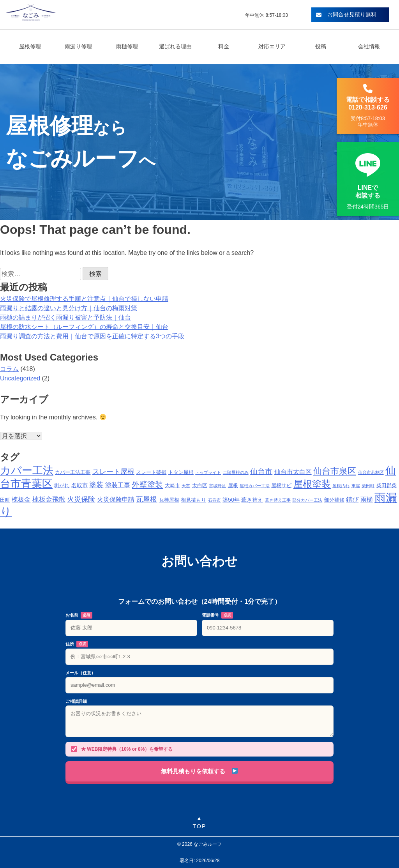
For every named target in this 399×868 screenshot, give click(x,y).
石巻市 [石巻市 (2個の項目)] (215, 500)
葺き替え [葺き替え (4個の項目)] (252, 500)
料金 (224, 46)
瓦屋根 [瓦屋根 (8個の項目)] (147, 499)
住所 (77, 644)
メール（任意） (80, 673)
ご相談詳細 (76, 701)
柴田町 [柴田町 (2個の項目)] (368, 486)
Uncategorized (20, 378)
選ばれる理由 (175, 46)
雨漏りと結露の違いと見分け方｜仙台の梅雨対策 (69, 308)
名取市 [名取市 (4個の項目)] (79, 485)
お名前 (79, 615)
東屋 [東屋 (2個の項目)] (356, 486)
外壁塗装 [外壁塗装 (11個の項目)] (147, 484)
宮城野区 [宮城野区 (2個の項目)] (217, 486)
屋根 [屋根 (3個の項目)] (233, 486)
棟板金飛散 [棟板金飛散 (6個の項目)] (49, 499)
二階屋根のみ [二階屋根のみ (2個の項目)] (236, 472)
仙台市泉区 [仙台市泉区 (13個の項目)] (335, 471)
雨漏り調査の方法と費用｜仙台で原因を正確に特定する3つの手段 (92, 336)
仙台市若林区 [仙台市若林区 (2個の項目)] (371, 472)
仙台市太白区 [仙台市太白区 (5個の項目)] (293, 472)
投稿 (321, 46)
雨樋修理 (127, 46)
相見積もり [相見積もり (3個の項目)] (193, 500)
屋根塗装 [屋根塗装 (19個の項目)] (312, 484)
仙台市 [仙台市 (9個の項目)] (261, 471)
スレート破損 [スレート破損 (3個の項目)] (151, 472)
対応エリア (272, 46)
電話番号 (217, 615)
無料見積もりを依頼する (199, 771)
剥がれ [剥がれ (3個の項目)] (62, 486)
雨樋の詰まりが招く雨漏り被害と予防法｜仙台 (65, 317)
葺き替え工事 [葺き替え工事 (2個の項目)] (278, 500)
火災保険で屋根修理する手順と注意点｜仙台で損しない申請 (84, 299)
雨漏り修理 (78, 46)
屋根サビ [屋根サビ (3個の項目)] (281, 486)
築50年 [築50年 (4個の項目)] (231, 500)
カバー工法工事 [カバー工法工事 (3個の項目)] (73, 472)
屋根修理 (30, 46)
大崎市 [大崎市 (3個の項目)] (172, 486)
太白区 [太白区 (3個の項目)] (200, 486)
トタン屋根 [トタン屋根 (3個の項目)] (181, 472)
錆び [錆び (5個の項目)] (352, 499)
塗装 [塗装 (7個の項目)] (96, 485)
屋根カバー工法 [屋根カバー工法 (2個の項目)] (255, 486)
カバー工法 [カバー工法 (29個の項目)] (27, 470)
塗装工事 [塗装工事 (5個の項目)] (118, 485)
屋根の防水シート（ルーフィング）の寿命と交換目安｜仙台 (84, 327)
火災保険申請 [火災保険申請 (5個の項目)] (116, 499)
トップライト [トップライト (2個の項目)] (208, 472)
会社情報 (369, 46)
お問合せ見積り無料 (346, 14)
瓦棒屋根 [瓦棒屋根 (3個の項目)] (169, 500)
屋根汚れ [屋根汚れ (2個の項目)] (341, 486)
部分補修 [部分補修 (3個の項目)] (334, 500)
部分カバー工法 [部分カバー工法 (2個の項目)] (307, 500)
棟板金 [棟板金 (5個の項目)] (21, 499)
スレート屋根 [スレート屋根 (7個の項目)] (113, 472)
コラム (9, 369)
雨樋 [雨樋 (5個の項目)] (367, 499)
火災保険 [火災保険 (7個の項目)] (81, 499)
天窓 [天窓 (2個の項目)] (186, 486)
